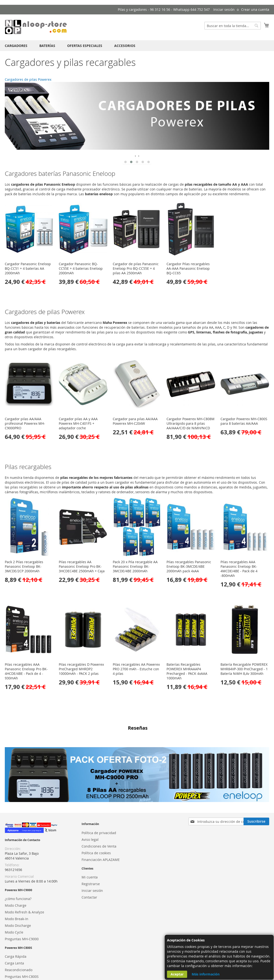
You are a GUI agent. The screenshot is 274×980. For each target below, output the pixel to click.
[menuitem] (16, 46)
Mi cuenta (90, 848)
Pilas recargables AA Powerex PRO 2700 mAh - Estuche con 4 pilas (136, 669)
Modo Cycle (14, 903)
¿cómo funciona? (18, 870)
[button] (125, 162)
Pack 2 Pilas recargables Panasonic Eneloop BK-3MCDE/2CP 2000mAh (24, 566)
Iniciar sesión (224, 9)
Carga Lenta (14, 935)
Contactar (89, 868)
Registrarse (91, 855)
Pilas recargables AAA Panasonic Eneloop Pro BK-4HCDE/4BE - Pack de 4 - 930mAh (26, 671)
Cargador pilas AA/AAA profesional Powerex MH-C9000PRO (25, 423)
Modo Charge (16, 877)
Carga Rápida (16, 928)
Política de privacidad (99, 804)
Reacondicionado (19, 941)
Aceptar (177, 974)
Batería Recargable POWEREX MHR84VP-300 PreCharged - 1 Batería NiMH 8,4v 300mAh (244, 669)
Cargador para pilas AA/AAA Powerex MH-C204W (135, 421)
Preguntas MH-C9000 (22, 910)
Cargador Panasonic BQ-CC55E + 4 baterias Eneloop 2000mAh (81, 268)
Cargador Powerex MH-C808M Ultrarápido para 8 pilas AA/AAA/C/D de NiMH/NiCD (191, 423)
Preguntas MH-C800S (22, 948)
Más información (206, 974)
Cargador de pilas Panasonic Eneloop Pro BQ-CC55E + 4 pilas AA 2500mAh (136, 268)
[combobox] (233, 26)
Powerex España (18, 966)
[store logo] (36, 27)
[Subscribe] (256, 793)
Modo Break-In (17, 890)
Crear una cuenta (255, 9)
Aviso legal (90, 811)
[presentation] (135, 156)
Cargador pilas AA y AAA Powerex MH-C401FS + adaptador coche (78, 423)
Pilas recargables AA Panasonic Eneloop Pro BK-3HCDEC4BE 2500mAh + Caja (82, 566)
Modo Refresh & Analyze (24, 883)
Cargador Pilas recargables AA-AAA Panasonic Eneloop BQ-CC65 (188, 268)
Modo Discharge (18, 897)
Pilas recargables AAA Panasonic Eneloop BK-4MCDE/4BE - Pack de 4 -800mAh (239, 569)
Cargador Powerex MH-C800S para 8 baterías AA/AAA (244, 421)
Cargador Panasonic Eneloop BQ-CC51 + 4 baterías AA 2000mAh (28, 268)
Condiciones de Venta (99, 817)
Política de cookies (96, 824)
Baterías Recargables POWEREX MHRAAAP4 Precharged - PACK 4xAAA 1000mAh (187, 671)
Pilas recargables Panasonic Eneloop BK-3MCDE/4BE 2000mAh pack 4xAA (189, 566)
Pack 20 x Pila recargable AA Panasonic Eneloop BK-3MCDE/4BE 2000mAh (135, 566)
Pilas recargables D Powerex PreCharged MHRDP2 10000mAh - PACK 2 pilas (81, 669)
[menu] (137, 46)
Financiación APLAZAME (101, 831)
